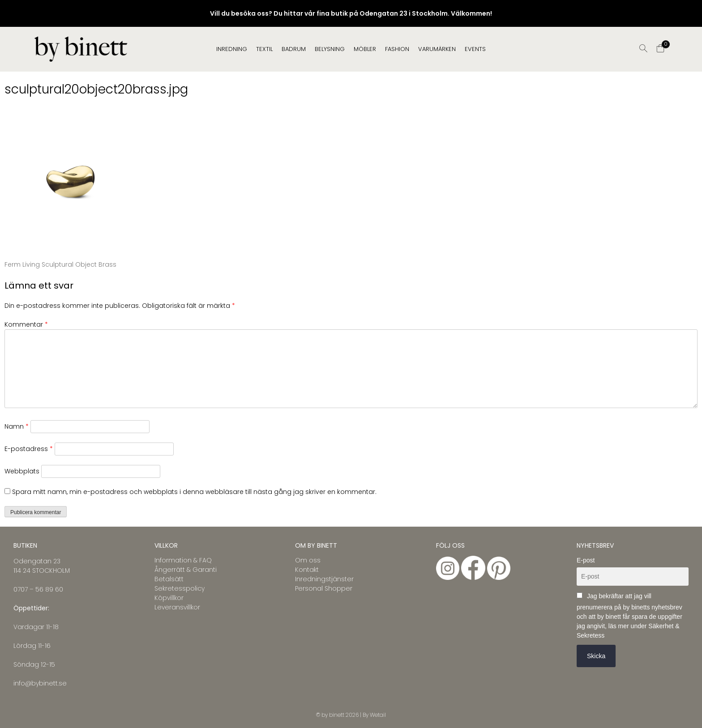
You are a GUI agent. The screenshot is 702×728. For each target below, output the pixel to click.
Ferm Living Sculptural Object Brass (60, 264)
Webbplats (22, 471)
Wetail (378, 715)
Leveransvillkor (177, 607)
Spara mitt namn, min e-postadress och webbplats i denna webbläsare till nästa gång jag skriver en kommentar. (194, 492)
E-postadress (29, 449)
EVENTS (475, 49)
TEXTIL (264, 49)
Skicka (596, 656)
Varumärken (437, 49)
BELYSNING (330, 49)
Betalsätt (169, 579)
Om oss (308, 560)
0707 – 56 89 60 (38, 589)
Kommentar (26, 324)
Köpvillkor (169, 598)
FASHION (397, 49)
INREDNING (232, 49)
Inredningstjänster (324, 579)
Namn (17, 426)
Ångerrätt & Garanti (186, 570)
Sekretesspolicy (180, 588)
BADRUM (294, 49)
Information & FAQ (183, 560)
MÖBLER (365, 49)
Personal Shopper (324, 588)
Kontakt (307, 570)
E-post (586, 560)
